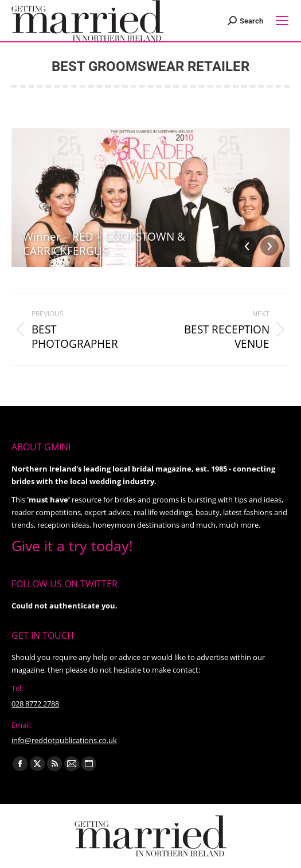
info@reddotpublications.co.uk (64, 740)
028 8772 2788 (35, 704)
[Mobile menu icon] (282, 21)
